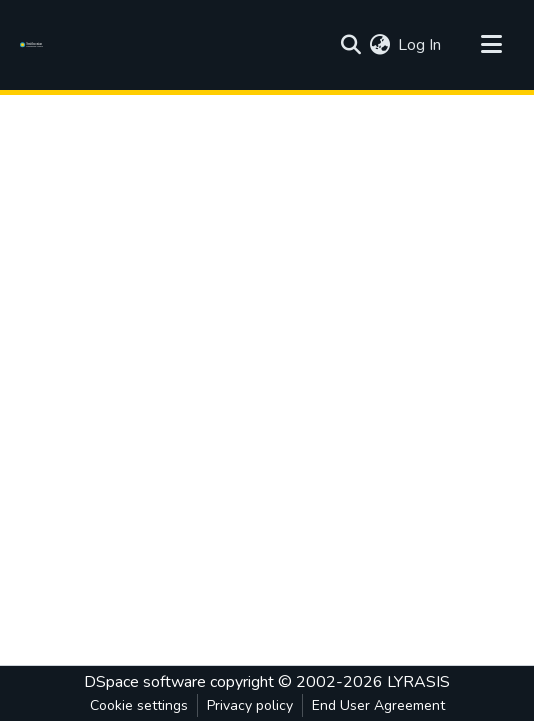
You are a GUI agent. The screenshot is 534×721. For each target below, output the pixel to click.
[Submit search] (350, 45)
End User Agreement (378, 705)
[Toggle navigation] (491, 45)
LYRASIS (418, 682)
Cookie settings (139, 705)
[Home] (34, 45)
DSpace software (145, 682)
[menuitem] (379, 45)
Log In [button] (420, 45)
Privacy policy (250, 705)
